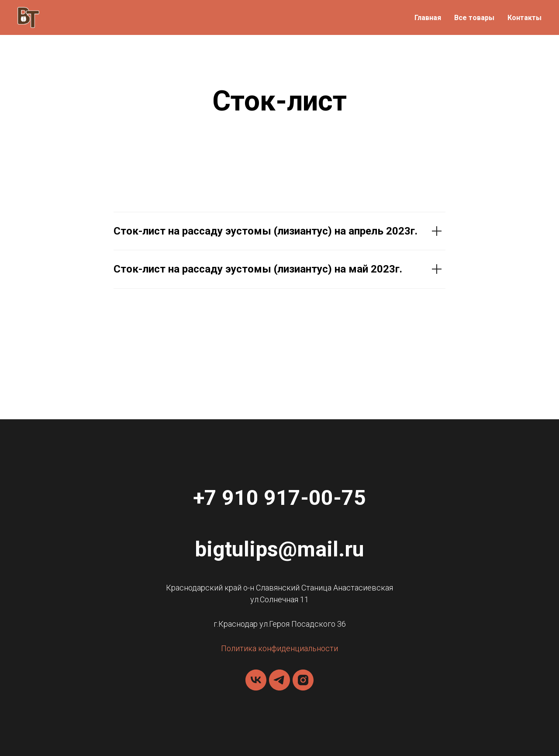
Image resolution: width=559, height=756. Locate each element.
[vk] (256, 680)
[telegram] (279, 680)
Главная (428, 18)
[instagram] (303, 680)
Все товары (474, 18)
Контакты (524, 18)
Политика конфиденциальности (279, 648)
